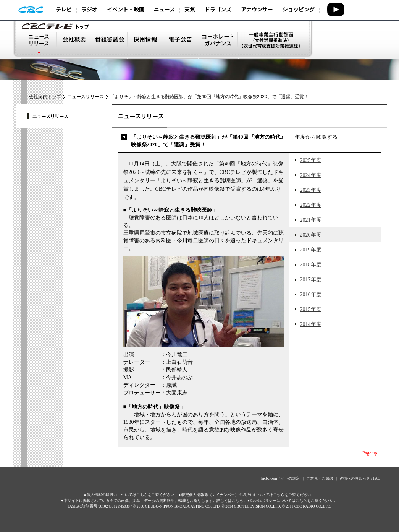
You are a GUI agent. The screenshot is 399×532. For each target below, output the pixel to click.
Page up (370, 453)
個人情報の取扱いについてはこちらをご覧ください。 (132, 495)
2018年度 (311, 265)
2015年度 (311, 309)
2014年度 (311, 324)
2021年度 (311, 220)
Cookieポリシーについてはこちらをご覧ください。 (294, 500)
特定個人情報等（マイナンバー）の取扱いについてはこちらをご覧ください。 (248, 495)
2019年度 (311, 250)
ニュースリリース (39, 45)
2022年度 (311, 205)
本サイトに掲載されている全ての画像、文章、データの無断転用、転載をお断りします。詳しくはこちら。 (155, 500)
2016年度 (311, 294)
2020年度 (311, 235)
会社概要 (74, 45)
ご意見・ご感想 (320, 478)
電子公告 (181, 45)
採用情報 (145, 45)
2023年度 (311, 190)
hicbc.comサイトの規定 (280, 478)
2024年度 (311, 175)
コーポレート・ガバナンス (218, 45)
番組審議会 (110, 45)
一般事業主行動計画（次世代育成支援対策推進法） (272, 45)
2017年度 (311, 280)
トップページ (57, 26)
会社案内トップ (45, 97)
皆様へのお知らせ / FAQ (360, 478)
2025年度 (311, 160)
